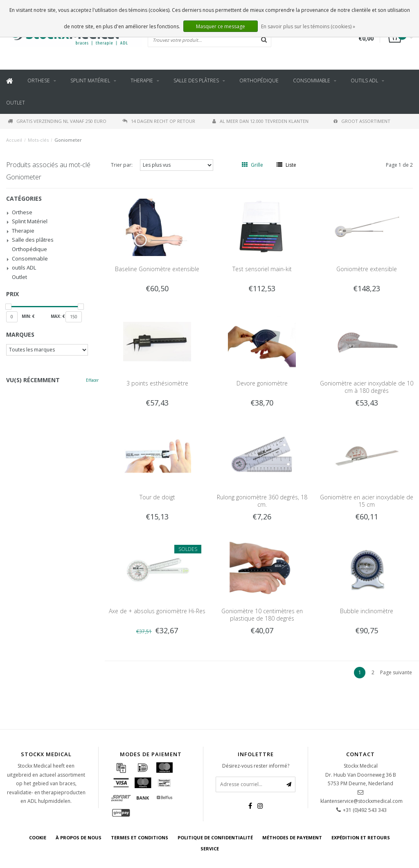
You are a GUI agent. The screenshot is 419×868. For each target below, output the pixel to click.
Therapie (142, 80)
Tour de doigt (157, 497)
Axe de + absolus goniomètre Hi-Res (157, 611)
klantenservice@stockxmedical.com (362, 801)
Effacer (92, 380)
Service (210, 849)
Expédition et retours (361, 837)
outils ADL (364, 80)
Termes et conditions (140, 837)
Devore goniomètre (262, 383)
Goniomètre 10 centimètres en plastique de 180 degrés (262, 615)
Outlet (16, 103)
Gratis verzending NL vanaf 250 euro (57, 121)
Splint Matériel (90, 80)
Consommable (312, 80)
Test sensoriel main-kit (262, 269)
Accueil (14, 140)
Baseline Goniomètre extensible (157, 269)
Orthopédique (259, 80)
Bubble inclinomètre (367, 611)
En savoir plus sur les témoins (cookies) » (308, 26)
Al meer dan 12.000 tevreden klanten (260, 121)
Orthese (39, 80)
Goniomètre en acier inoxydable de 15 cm (367, 501)
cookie (38, 837)
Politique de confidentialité (215, 837)
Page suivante (396, 672)
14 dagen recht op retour (159, 121)
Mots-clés (38, 140)
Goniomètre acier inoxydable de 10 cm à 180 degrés (367, 387)
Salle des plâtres (196, 80)
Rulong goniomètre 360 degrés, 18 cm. (262, 501)
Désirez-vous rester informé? (256, 766)
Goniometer (68, 140)
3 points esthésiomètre (157, 383)
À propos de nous (79, 837)
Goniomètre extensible (367, 269)
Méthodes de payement (292, 837)
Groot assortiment (362, 121)
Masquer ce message (221, 26)
